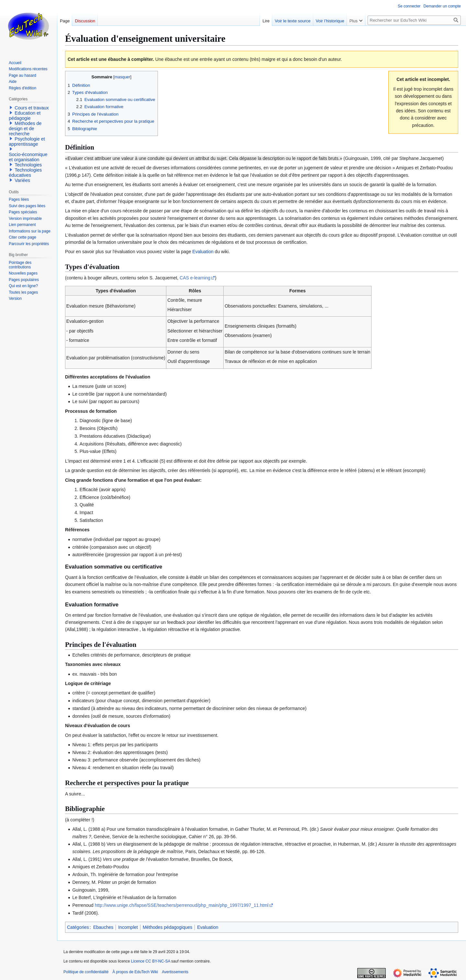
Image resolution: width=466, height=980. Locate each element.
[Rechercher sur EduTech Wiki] (414, 20)
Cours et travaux (32, 108)
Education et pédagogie (25, 116)
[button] (11, 107)
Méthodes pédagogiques (167, 927)
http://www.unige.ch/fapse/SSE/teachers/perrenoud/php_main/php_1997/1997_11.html (182, 905)
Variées (22, 180)
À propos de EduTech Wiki (135, 972)
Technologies (28, 165)
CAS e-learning (195, 278)
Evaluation (203, 252)
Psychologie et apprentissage (27, 141)
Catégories (78, 927)
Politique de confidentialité (86, 972)
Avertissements (175, 972)
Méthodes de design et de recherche (25, 129)
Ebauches (103, 927)
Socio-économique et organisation (28, 157)
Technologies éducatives (25, 173)
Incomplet (128, 927)
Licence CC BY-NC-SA (151, 961)
